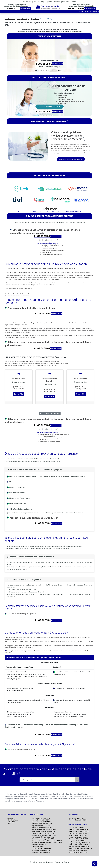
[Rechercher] (77, 780)
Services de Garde (37, 815)
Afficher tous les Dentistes (50, 413)
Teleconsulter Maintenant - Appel (50, 107)
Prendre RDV (19, 394)
